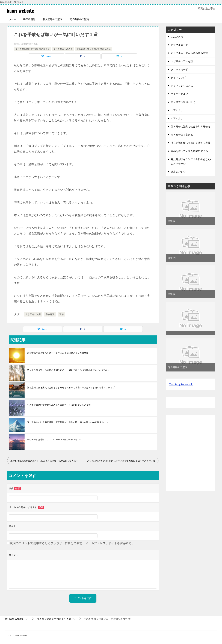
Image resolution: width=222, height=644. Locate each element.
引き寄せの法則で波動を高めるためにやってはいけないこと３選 (59, 405)
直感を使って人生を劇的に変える (189, 151)
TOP (19, 619)
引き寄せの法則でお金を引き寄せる (32, 49)
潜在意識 (50, 314)
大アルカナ (177, 110)
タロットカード (179, 69)
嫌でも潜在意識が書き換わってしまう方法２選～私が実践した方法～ (44, 461)
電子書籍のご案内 (79, 19)
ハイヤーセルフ (179, 94)
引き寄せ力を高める (63, 49)
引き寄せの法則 (33, 314)
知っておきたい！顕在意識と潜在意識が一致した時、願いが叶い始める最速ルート (68, 422)
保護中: (172, 221)
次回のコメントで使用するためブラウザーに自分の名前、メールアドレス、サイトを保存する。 (72, 543)
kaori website (21, 10)
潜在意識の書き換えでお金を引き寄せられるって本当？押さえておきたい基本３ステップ (71, 388)
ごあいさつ (177, 37)
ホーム (12, 19)
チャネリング (178, 78)
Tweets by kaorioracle (181, 384)
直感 (62, 314)
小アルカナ (177, 118)
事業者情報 (29, 19)
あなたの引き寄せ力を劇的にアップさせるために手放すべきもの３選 (121, 461)
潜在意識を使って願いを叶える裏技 (94, 49)
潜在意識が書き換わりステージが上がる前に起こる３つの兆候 (58, 353)
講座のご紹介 (178, 172)
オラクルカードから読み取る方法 (189, 53)
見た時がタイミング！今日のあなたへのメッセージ (192, 161)
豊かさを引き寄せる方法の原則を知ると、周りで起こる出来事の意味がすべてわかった (70, 370)
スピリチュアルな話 (182, 61)
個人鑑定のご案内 (52, 19)
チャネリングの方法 (182, 86)
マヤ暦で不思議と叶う (183, 102)
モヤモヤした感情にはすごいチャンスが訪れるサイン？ (55, 440)
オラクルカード (179, 45)
